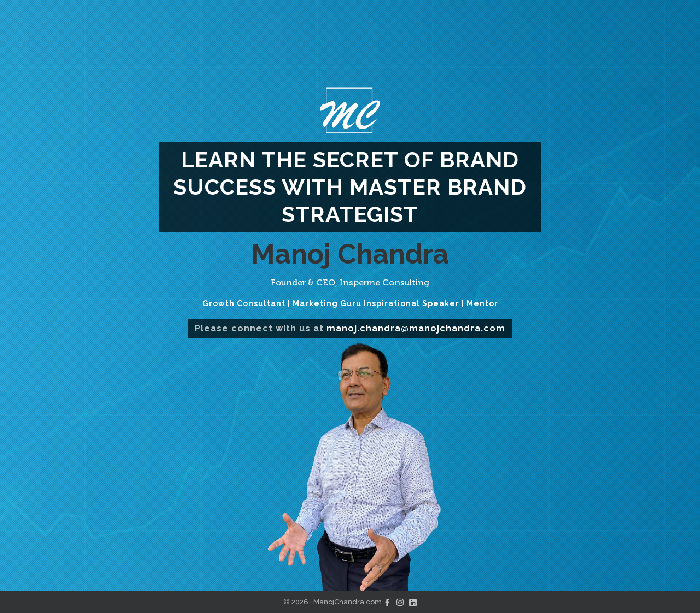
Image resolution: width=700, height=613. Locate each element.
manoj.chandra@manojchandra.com (416, 328)
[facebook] (387, 602)
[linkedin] (413, 602)
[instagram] (400, 602)
